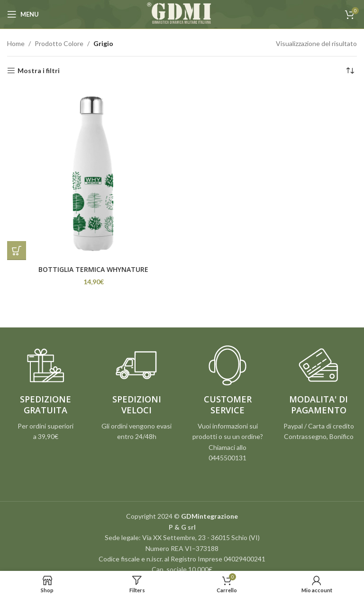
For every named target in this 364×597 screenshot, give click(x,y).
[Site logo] (182, 14)
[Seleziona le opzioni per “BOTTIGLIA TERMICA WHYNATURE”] (17, 251)
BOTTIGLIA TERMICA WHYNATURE (93, 269)
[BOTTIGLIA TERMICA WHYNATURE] (93, 174)
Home (16, 43)
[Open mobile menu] (23, 14)
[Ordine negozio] (350, 71)
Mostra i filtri (39, 71)
